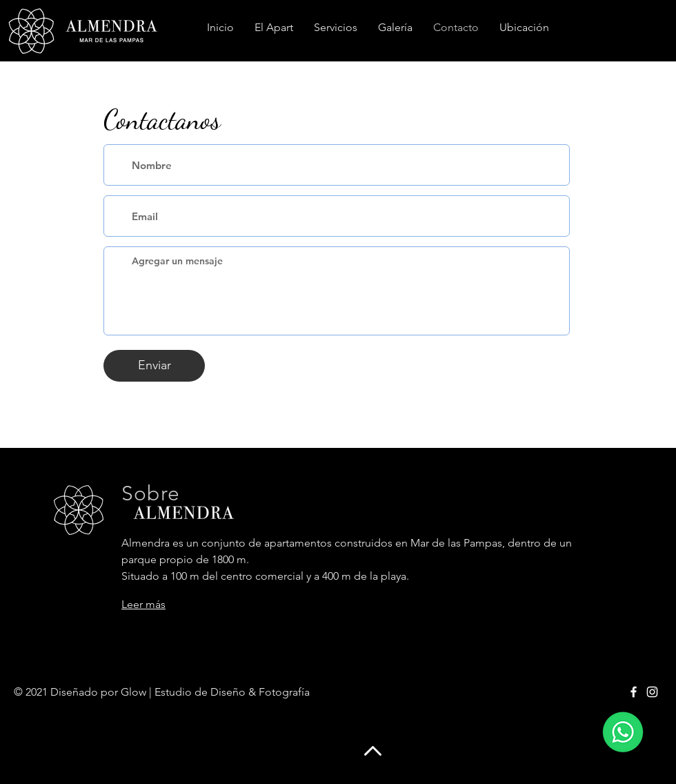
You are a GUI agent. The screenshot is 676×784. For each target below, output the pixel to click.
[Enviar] (154, 366)
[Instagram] (652, 692)
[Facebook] (634, 692)
